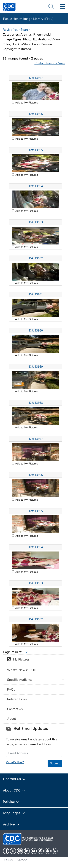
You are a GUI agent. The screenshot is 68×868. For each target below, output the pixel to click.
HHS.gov (8, 860)
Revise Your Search (16, 30)
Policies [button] (11, 802)
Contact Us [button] (14, 779)
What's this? (15, 762)
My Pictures (18, 660)
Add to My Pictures (26, 103)
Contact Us (15, 709)
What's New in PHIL (22, 670)
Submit (55, 763)
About (12, 719)
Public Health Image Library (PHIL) (28, 19)
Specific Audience (20, 680)
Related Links (17, 699)
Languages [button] (14, 813)
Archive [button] (11, 824)
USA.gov (23, 860)
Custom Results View (50, 63)
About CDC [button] (14, 790)
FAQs (11, 689)
